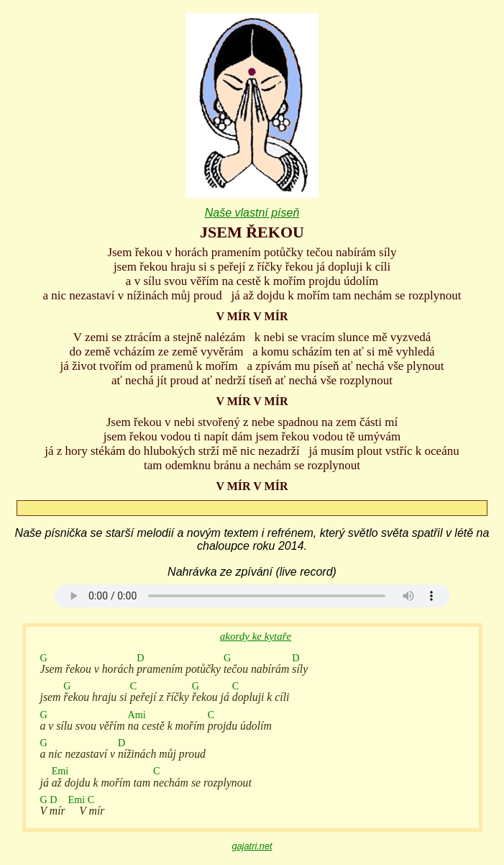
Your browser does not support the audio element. (252, 596)
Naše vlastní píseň (252, 213)
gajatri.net (252, 846)
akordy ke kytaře (256, 636)
